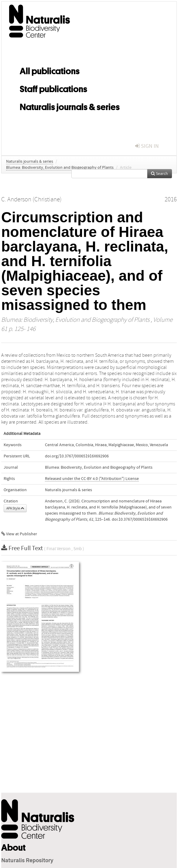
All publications (50, 70)
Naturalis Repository (27, 861)
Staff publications (53, 88)
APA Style (15, 508)
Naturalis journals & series (70, 106)
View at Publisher (19, 534)
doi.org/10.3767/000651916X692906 (77, 456)
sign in (147, 146)
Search (159, 174)
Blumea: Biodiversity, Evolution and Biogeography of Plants (60, 168)
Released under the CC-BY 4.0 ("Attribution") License (92, 479)
